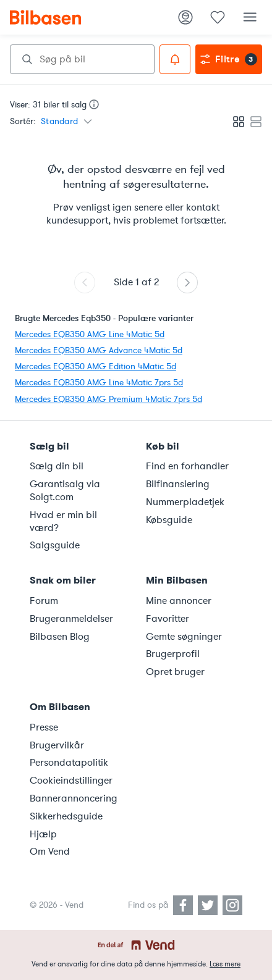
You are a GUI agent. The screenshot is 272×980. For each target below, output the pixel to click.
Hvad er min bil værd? (63, 521)
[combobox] (82, 59)
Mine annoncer (179, 601)
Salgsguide (55, 545)
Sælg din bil (57, 466)
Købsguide (169, 520)
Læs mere (225, 964)
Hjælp (43, 834)
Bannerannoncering (74, 798)
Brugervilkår (57, 745)
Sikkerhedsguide (66, 816)
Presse (44, 727)
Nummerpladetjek (185, 502)
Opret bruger (175, 672)
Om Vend (50, 852)
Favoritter (168, 619)
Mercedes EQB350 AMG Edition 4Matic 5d (96, 366)
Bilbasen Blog (60, 637)
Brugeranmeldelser (71, 619)
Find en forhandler (187, 466)
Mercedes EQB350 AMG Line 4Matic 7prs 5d (99, 383)
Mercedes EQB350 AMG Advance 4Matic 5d (99, 350)
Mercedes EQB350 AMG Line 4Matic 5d (90, 334)
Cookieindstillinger (71, 781)
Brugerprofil (173, 654)
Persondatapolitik (69, 763)
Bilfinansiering (178, 484)
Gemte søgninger (184, 637)
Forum (44, 601)
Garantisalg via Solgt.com (65, 491)
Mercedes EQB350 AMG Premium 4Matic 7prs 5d (108, 399)
